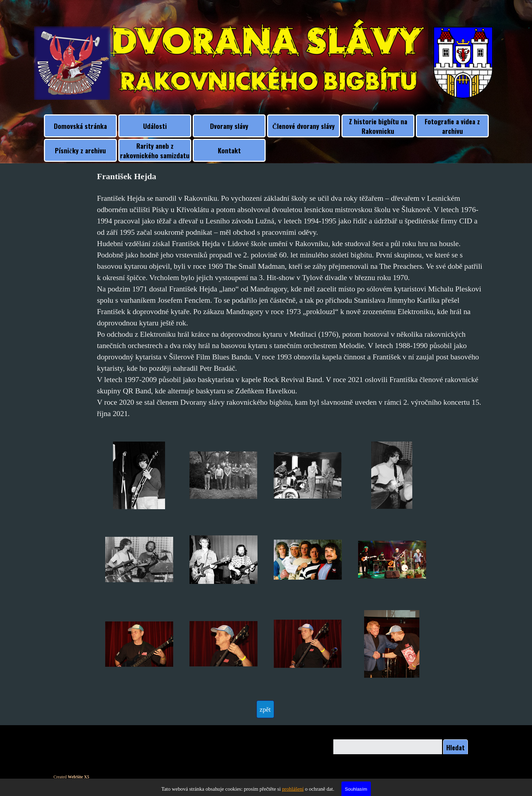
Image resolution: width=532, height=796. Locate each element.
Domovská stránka (80, 126)
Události (155, 126)
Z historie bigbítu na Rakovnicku (378, 126)
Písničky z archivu (80, 150)
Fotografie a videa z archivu (452, 126)
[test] (265, 709)
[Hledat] (388, 747)
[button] (139, 476)
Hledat (455, 747)
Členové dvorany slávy (304, 126)
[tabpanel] (291, 295)
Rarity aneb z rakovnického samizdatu (155, 150)
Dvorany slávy (229, 126)
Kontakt (229, 150)
